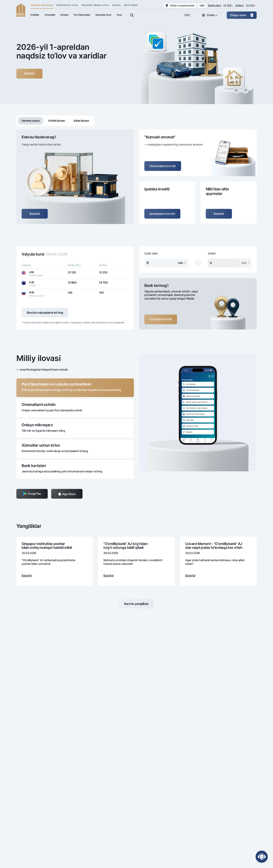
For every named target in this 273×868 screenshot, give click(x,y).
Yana (119, 15)
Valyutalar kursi (103, 15)
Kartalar (64, 15)
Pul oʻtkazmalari (82, 15)
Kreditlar (35, 15)
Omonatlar (50, 15)
